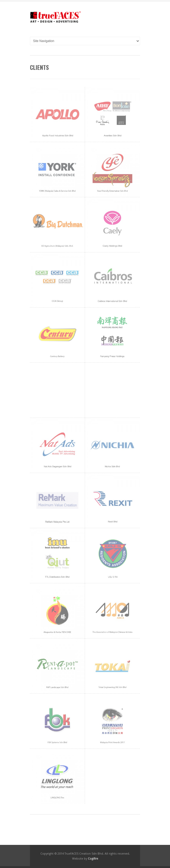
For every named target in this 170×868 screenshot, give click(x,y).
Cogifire (93, 859)
